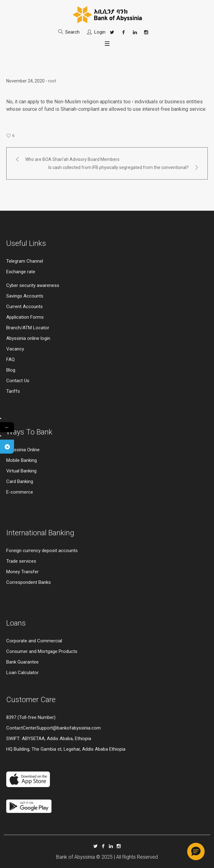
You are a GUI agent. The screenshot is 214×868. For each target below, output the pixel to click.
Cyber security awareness (33, 285)
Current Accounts (24, 307)
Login (100, 32)
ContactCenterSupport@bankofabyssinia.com (53, 728)
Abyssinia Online (23, 450)
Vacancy (15, 349)
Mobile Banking (22, 460)
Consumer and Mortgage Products (42, 651)
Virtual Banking (21, 471)
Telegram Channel (25, 261)
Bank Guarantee (22, 662)
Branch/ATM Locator (28, 328)
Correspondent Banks (29, 582)
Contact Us (18, 381)
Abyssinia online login (28, 338)
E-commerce (20, 492)
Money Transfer (22, 572)
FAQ (10, 359)
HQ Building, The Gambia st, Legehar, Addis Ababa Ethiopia (66, 749)
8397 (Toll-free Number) (31, 717)
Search (72, 32)
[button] (196, 852)
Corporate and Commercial (34, 641)
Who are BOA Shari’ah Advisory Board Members (72, 159)
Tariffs (13, 391)
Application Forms (25, 317)
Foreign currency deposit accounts (42, 551)
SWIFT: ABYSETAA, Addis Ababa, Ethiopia (49, 739)
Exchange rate (21, 272)
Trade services (22, 561)
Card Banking (20, 481)
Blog (11, 370)
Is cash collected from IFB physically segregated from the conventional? (119, 167)
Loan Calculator (22, 673)
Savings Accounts (25, 296)
